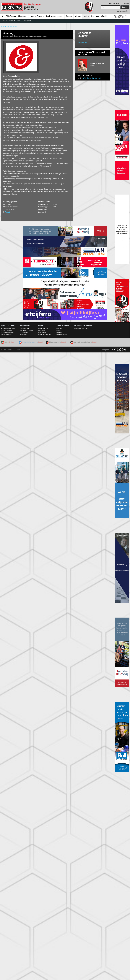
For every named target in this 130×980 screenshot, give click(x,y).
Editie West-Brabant (7, 332)
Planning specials (7, 334)
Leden (86, 16)
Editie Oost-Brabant (7, 330)
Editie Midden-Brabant (8, 329)
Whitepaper (24, 334)
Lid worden (42, 330)
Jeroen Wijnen (83, 42)
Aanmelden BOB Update (82, 329)
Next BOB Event (25, 329)
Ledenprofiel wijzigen (45, 334)
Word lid (105, 16)
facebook (114, 350)
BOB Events (11, 16)
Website (8, 212)
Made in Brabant (37, 16)
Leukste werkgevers (55, 16)
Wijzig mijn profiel (114, 3)
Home (3, 16)
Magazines (23, 16)
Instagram (119, 350)
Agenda (69, 16)
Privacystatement (62, 334)
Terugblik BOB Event (27, 330)
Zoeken (125, 7)
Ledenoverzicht (43, 329)
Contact (59, 330)
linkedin (124, 350)
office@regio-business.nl (92, 78)
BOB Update (42, 332)
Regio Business (21, 7)
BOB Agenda (24, 332)
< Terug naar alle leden (9, 26)
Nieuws (78, 16)
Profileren (126, 3)
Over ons (95, 16)
